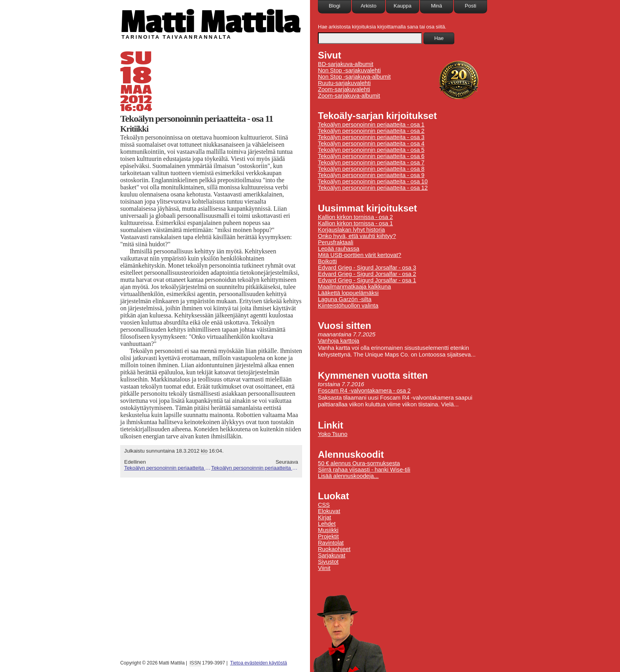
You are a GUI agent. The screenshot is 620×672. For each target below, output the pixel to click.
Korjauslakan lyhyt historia (352, 230)
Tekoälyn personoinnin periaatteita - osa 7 (371, 162)
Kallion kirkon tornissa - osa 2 (355, 217)
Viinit (324, 568)
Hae (439, 38)
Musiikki (328, 530)
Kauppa (403, 6)
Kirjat (324, 517)
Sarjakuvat (332, 555)
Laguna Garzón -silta (345, 299)
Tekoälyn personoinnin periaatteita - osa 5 (371, 150)
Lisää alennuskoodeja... (348, 476)
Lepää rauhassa (339, 249)
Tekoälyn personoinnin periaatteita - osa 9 (371, 175)
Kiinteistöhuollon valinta (348, 306)
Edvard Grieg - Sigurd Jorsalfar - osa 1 (367, 280)
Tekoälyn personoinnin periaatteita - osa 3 (371, 137)
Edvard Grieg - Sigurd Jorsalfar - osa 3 (367, 268)
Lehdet (327, 524)
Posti (471, 6)
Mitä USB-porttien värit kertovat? (360, 255)
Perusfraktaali (336, 242)
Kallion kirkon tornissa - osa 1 (355, 223)
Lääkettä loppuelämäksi (348, 293)
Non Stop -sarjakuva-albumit (354, 77)
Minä (437, 6)
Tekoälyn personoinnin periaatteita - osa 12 (255, 468)
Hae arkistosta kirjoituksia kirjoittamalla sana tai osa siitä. (382, 27)
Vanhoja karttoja (338, 341)
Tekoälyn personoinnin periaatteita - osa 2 (371, 131)
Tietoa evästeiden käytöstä (259, 663)
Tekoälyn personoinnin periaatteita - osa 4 (371, 143)
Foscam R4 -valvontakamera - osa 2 (364, 391)
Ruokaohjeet (334, 549)
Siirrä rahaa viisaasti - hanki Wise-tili (364, 470)
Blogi (335, 6)
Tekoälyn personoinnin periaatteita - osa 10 (168, 468)
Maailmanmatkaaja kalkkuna (354, 287)
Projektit (328, 536)
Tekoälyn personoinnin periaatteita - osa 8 (371, 169)
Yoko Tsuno (333, 434)
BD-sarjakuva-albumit (346, 64)
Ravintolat (331, 543)
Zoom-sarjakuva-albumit (349, 96)
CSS (324, 505)
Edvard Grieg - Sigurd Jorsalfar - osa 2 (367, 274)
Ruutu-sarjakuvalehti (344, 83)
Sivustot (328, 562)
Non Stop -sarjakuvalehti (349, 70)
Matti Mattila (210, 21)
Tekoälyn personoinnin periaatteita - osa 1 (371, 125)
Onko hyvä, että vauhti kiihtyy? (357, 236)
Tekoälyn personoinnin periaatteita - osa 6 (371, 156)
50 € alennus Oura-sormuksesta (359, 463)
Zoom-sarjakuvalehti (344, 89)
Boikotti (327, 261)
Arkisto (369, 6)
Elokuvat (329, 511)
